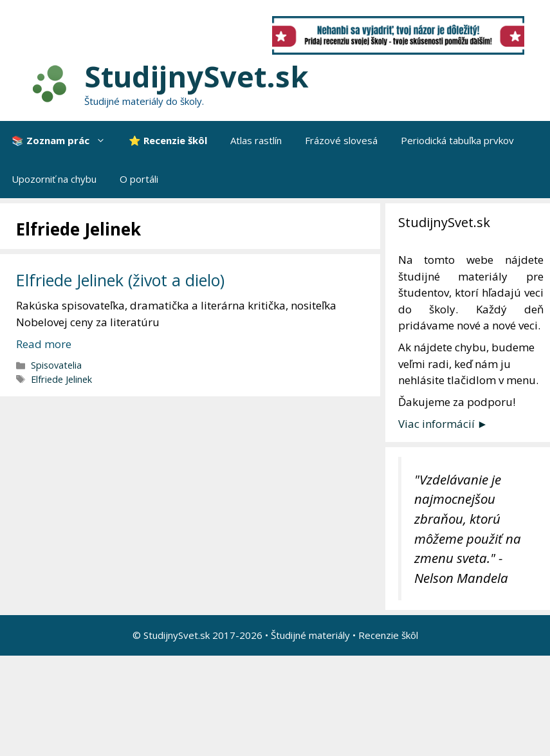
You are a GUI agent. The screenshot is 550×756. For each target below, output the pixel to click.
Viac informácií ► (443, 424)
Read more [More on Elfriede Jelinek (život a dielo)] (44, 344)
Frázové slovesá (341, 140)
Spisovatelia (56, 365)
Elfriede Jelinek (61, 379)
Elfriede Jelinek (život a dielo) (120, 280)
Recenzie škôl (388, 635)
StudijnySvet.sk (197, 76)
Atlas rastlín (256, 140)
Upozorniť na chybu (54, 179)
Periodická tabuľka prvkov (457, 140)
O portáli (139, 179)
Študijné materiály (310, 635)
